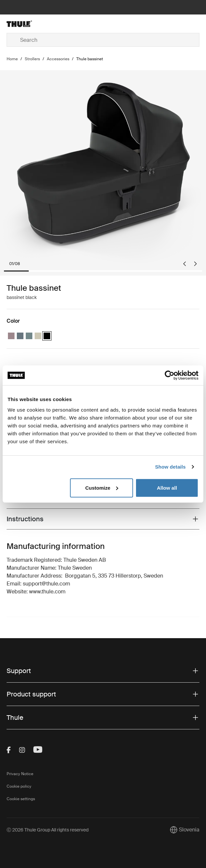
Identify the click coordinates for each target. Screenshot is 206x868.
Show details (171, 467)
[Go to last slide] (185, 264)
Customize (102, 488)
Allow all (167, 488)
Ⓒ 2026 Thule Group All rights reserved (48, 830)
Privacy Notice (20, 774)
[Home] (39, 24)
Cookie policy (19, 786)
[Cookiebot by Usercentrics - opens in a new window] (170, 375)
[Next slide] (195, 264)
